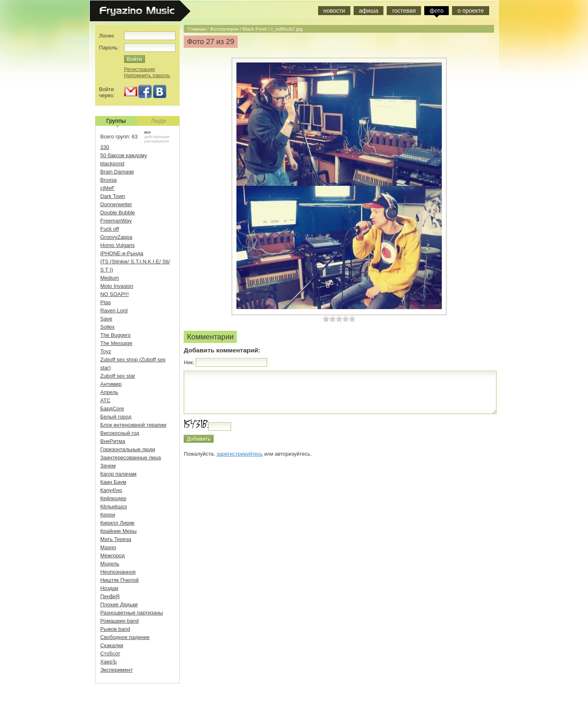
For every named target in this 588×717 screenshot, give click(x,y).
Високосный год (120, 433)
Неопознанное (118, 572)
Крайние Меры (119, 531)
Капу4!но (111, 490)
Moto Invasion (117, 286)
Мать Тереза (116, 539)
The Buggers (116, 335)
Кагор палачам (119, 474)
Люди (158, 121)
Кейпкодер (114, 498)
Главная (197, 29)
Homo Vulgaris (118, 245)
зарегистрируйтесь (239, 454)
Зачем (108, 466)
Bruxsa (109, 180)
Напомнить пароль (147, 75)
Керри (108, 515)
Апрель (109, 392)
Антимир (111, 384)
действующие (157, 137)
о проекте (471, 11)
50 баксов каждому (124, 155)
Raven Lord (114, 311)
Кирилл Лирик (118, 523)
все (148, 132)
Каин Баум (114, 482)
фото (437, 11)
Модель (110, 564)
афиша (369, 11)
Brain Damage (117, 172)
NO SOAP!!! (115, 294)
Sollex (108, 327)
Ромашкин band (120, 621)
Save (107, 319)
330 (105, 147)
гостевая (404, 11)
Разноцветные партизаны (132, 613)
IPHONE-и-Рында (122, 253)
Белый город (116, 417)
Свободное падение (125, 637)
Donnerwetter (116, 204)
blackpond (112, 164)
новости (334, 11)
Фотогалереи (224, 29)
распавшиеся (157, 141)
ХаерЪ (109, 662)
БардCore (112, 409)
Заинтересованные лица (131, 458)
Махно (108, 547)
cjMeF (108, 188)
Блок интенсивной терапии (134, 425)
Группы (116, 122)
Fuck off (110, 229)
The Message (116, 343)
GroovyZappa (116, 237)
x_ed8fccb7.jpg (287, 29)
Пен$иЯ (110, 596)
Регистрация (140, 69)
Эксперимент (117, 670)
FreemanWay (116, 221)
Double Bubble (118, 213)
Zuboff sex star (118, 376)
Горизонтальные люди (128, 449)
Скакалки (112, 645)
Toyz (106, 351)
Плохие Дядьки (119, 605)
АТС (106, 400)
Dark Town (113, 196)
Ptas (106, 302)
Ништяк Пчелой (120, 580)
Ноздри (109, 588)
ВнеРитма (113, 441)
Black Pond (255, 29)
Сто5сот (110, 654)
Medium (110, 278)
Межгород (113, 556)
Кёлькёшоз (114, 507)
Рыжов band (115, 629)
